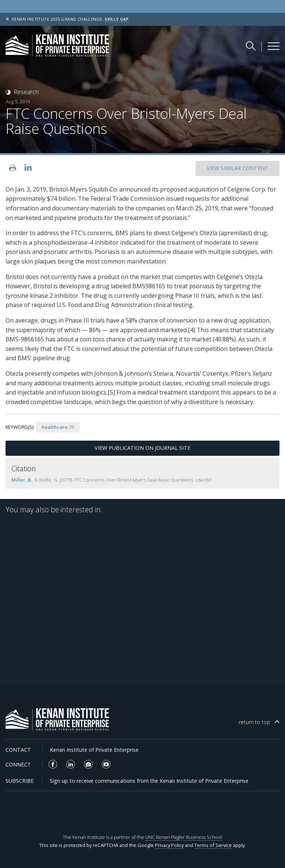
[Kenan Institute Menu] (274, 46)
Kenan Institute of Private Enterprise (94, 750)
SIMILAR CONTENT (237, 168)
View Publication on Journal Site (142, 448)
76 (58, 427)
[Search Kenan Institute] (251, 46)
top (255, 722)
